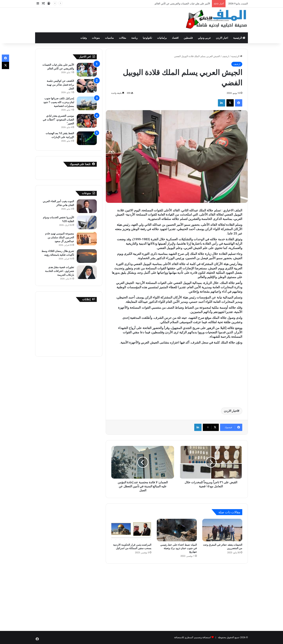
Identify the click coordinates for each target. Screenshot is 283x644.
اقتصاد (175, 38)
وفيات (84, 38)
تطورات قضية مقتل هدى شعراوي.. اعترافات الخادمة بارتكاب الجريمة (60, 271)
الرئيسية (239, 38)
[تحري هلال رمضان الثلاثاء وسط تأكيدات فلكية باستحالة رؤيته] (87, 256)
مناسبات (109, 38)
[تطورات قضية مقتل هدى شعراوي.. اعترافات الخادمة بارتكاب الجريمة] (87, 272)
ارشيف (226, 56)
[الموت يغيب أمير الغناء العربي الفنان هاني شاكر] (87, 206)
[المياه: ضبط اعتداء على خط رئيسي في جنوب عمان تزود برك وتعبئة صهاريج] (177, 530)
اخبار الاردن (222, 38)
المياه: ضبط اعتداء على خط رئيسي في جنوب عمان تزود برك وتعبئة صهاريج (179, 548)
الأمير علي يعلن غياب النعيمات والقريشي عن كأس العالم (182, 4)
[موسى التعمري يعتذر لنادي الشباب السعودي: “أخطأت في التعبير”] (87, 121)
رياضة (134, 38)
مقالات (123, 38)
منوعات (96, 38)
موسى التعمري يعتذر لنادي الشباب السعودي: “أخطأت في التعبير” (58, 120)
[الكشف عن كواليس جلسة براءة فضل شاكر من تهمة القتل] (87, 86)
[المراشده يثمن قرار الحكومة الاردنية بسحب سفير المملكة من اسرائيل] (131, 530)
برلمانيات (162, 38)
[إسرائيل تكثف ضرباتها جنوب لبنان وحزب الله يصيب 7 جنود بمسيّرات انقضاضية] (87, 103)
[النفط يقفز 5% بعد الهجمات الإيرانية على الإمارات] (87, 138)
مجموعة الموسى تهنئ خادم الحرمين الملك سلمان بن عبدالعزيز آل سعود (60, 237)
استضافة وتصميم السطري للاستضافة (192, 637)
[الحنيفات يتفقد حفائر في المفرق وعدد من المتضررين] (222, 530)
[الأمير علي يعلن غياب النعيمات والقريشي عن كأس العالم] (87, 70)
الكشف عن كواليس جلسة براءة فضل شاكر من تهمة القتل (60, 85)
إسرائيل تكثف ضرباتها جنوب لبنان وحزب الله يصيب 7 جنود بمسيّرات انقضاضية (59, 102)
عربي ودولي (204, 38)
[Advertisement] (105, 19)
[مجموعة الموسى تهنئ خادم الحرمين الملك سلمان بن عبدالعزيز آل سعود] (87, 239)
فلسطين (188, 38)
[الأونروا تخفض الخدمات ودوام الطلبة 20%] (87, 222)
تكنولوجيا (147, 38)
